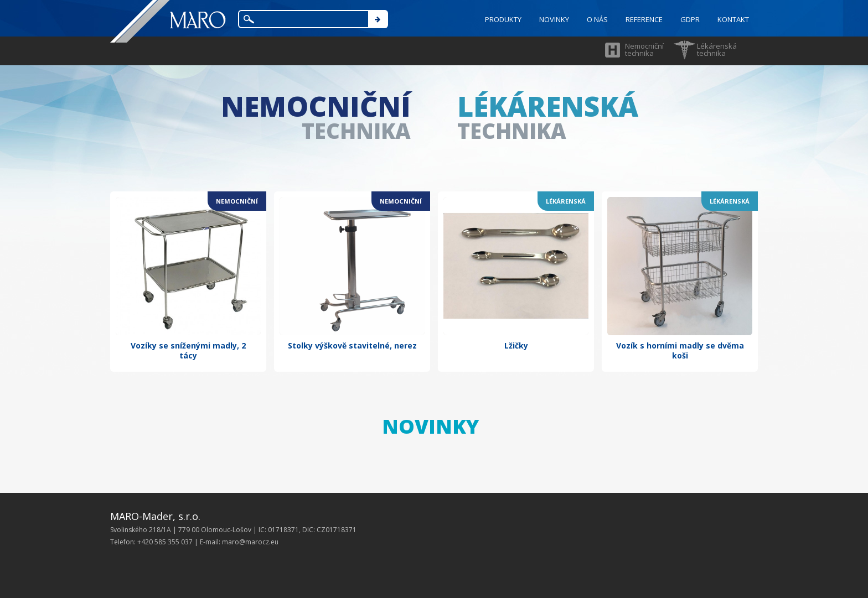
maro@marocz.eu (250, 542)
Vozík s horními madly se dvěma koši (680, 350)
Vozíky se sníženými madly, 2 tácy (188, 350)
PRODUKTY (503, 19)
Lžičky (516, 345)
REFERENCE (644, 19)
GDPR (690, 19)
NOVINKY (554, 19)
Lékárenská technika (717, 50)
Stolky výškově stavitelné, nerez (352, 345)
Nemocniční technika (644, 50)
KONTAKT (733, 19)
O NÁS (597, 19)
